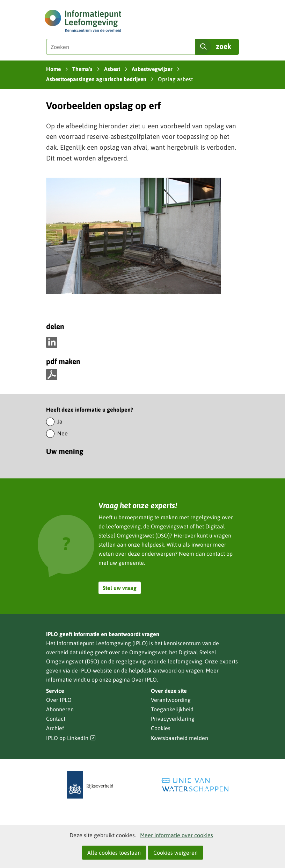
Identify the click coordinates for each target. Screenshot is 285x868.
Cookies (161, 728)
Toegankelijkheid (172, 709)
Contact (56, 719)
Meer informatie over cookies (177, 835)
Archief (55, 728)
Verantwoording (171, 700)
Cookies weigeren (176, 853)
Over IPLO (144, 680)
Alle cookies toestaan (114, 853)
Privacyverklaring (173, 719)
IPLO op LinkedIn (71, 738)
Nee (63, 433)
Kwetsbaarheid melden (180, 738)
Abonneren (60, 709)
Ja (60, 421)
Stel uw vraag (120, 588)
